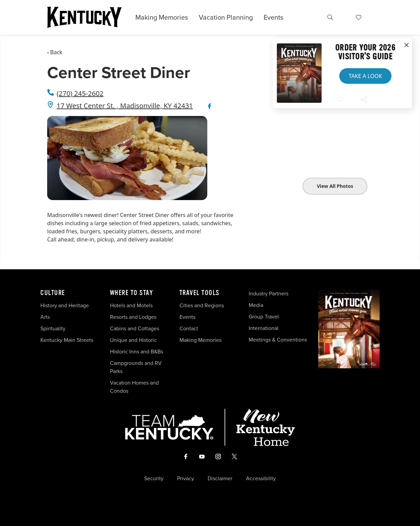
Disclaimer (220, 479)
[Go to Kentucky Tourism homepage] (84, 17)
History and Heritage (65, 305)
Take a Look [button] (365, 76)
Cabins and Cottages (135, 328)
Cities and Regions (202, 305)
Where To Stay (132, 293)
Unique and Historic (133, 340)
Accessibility (261, 479)
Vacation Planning (226, 17)
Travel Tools (199, 293)
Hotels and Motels (131, 305)
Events (273, 17)
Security (154, 479)
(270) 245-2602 (80, 93)
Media (256, 305)
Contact (189, 328)
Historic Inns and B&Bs (137, 352)
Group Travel (264, 317)
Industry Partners (269, 294)
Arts (45, 317)
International (264, 328)
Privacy (186, 479)
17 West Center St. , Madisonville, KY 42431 (125, 106)
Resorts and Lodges (133, 317)
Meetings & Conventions (278, 340)
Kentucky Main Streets (67, 340)
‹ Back (55, 52)
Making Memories (162, 17)
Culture (53, 293)
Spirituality (54, 328)
